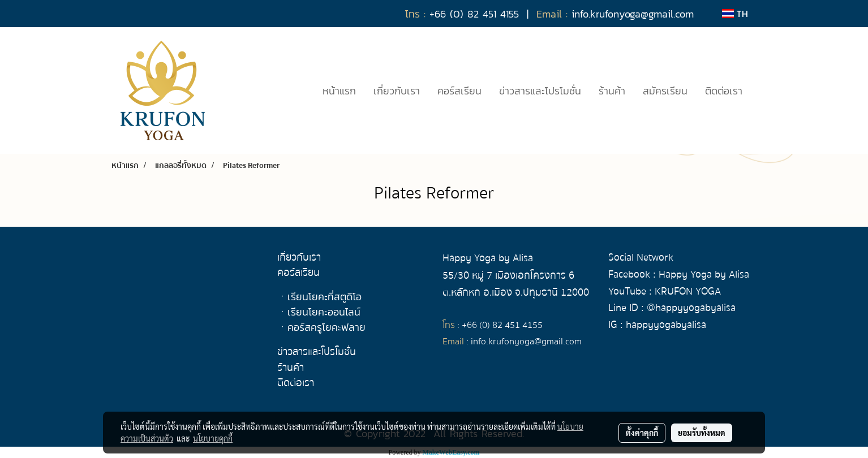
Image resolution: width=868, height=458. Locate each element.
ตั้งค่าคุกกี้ (642, 433)
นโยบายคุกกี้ (213, 438)
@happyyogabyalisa (691, 308)
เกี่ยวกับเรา (397, 91)
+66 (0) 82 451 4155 (502, 325)
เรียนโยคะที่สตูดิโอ (325, 297)
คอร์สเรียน (459, 91)
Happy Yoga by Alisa (704, 275)
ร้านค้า (612, 91)
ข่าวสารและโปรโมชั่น (540, 91)
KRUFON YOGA (688, 291)
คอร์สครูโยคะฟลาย (326, 327)
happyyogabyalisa (666, 325)
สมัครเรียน (665, 91)
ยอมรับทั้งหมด (702, 433)
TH (735, 14)
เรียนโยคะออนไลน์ (324, 312)
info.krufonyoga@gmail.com (526, 342)
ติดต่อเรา (724, 91)
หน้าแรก (339, 91)
